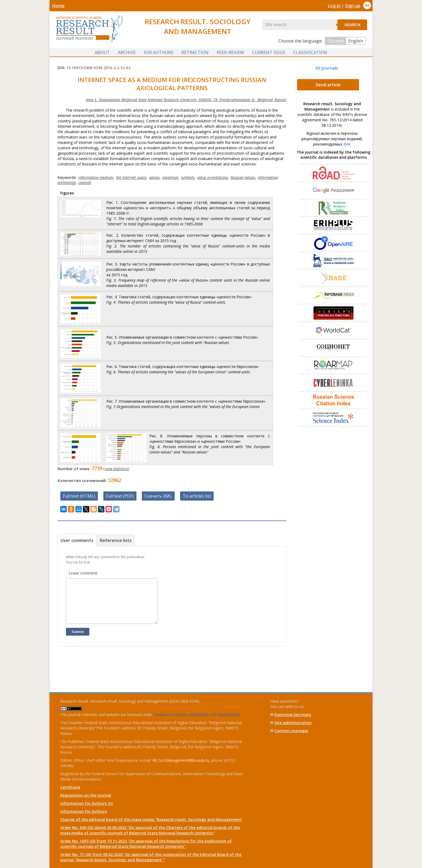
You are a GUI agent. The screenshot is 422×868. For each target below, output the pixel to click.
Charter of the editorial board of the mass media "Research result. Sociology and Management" (152, 819)
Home (58, 6)
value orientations (213, 177)
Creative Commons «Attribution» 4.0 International (196, 715)
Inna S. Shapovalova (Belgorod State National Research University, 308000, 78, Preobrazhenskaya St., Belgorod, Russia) (186, 99)
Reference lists (116, 540)
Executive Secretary (293, 715)
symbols (188, 177)
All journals (327, 68)
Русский (336, 41)
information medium (96, 177)
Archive (127, 52)
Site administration (293, 723)
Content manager (291, 731)
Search (352, 25)
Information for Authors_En (87, 803)
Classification (310, 52)
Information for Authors (84, 811)
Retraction (195, 52)
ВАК (347, 144)
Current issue (269, 52)
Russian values (243, 177)
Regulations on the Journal (86, 795)
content (85, 182)
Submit (78, 640)
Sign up (353, 6)
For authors (159, 52)
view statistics (117, 468)
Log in (334, 6)
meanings (170, 177)
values (154, 177)
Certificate (70, 787)
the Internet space (131, 177)
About (102, 52)
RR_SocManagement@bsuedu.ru (181, 760)
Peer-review (230, 52)
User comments (77, 540)
